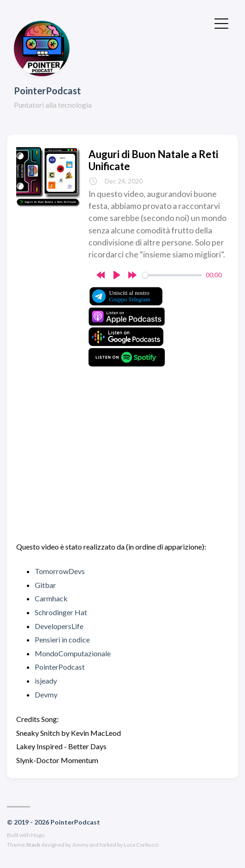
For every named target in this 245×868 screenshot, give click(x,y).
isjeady (46, 681)
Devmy (46, 694)
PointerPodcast (47, 91)
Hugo (38, 835)
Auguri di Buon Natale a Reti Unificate (153, 160)
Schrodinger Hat (61, 612)
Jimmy (80, 845)
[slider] (172, 275)
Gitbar (45, 585)
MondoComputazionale (73, 653)
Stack (33, 845)
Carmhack (51, 598)
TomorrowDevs (60, 571)
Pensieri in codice (62, 639)
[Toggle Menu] (221, 23)
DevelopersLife (59, 626)
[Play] (117, 275)
